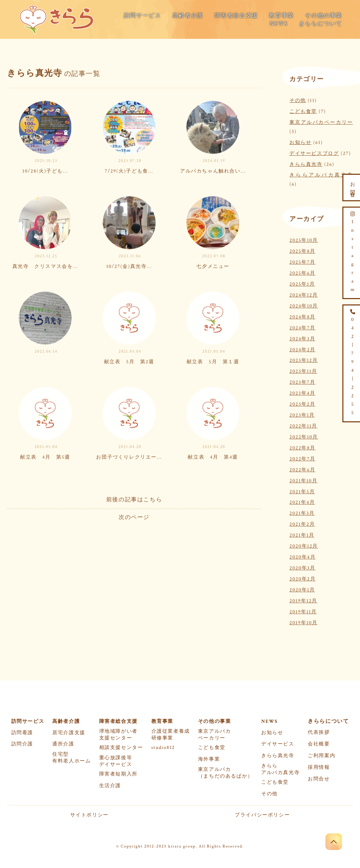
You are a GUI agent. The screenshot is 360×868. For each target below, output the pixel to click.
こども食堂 (303, 110)
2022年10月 (304, 436)
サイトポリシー (89, 815)
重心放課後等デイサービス (116, 761)
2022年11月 (303, 425)
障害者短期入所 (118, 774)
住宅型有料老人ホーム (71, 758)
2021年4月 (302, 501)
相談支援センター (121, 748)
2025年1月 (302, 283)
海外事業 (209, 759)
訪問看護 (22, 733)
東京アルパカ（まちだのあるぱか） (226, 773)
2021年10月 (304, 479)
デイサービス (278, 744)
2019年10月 (304, 621)
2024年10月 (304, 305)
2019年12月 (303, 599)
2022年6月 (302, 468)
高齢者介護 (188, 16)
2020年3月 (302, 567)
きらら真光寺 (306, 163)
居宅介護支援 (69, 733)
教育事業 (281, 16)
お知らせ (300, 141)
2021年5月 (302, 490)
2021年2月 (302, 523)
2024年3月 (302, 337)
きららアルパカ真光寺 (321, 174)
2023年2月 (302, 403)
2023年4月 (302, 392)
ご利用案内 (322, 756)
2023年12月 (304, 359)
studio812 (163, 748)
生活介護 (110, 786)
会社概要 (319, 744)
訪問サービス (143, 16)
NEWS (279, 24)
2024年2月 (302, 348)
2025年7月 (302, 261)
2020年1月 (302, 588)
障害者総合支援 (236, 16)
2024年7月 (302, 326)
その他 (298, 99)
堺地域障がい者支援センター (118, 735)
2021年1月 (302, 534)
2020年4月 (302, 556)
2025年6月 (302, 272)
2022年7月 (302, 457)
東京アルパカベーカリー (321, 121)
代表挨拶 (319, 732)
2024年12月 (304, 294)
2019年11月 (303, 610)
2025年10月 (304, 239)
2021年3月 (302, 512)
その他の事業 (324, 16)
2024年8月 (302, 316)
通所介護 (63, 744)
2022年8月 (302, 447)
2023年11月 (303, 370)
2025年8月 (302, 250)
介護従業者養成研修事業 (171, 735)
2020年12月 (304, 545)
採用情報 (319, 767)
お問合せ (319, 779)
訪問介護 (22, 744)
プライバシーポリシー (262, 815)
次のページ (134, 516)
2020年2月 (302, 578)
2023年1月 (302, 414)
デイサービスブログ (314, 152)
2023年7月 (302, 381)
